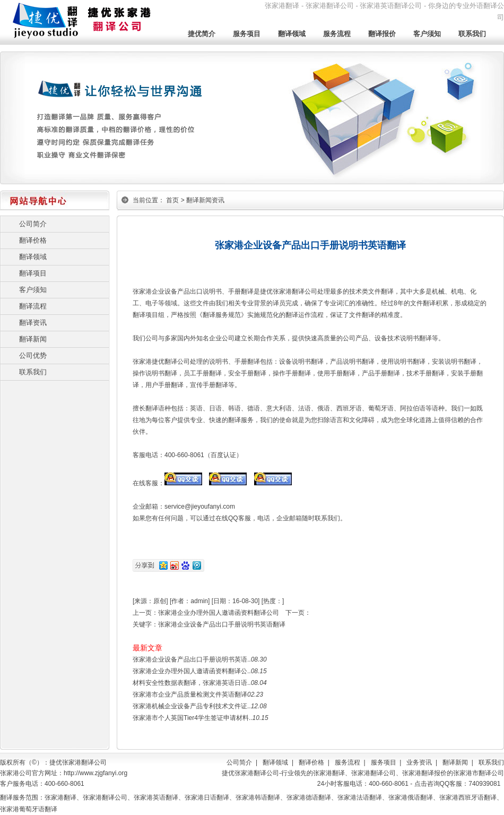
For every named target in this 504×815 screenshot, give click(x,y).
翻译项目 (33, 273)
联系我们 (472, 34)
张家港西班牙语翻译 (468, 797)
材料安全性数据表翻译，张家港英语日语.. (192, 683)
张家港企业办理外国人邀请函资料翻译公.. (192, 671)
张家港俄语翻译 (411, 797)
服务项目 (247, 34)
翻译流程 (33, 306)
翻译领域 (292, 34)
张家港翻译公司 (373, 773)
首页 (172, 200)
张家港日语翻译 (207, 797)
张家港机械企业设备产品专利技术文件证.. (192, 706)
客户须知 (427, 34)
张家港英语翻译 (156, 797)
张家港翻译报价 (424, 773)
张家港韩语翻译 (258, 797)
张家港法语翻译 (360, 797)
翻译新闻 (33, 339)
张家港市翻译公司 (479, 773)
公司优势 (33, 355)
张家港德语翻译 (309, 797)
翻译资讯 (33, 323)
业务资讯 (419, 762)
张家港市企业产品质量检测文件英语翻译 (190, 694)
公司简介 (33, 224)
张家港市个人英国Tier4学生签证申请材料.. (193, 718)
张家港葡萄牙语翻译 (29, 809)
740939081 (484, 784)
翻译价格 (33, 240)
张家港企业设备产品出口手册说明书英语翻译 (222, 624)
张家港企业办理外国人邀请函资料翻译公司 (219, 613)
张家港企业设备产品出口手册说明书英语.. (192, 659)
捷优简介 (202, 34)
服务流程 (337, 34)
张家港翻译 (329, 773)
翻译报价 (382, 34)
